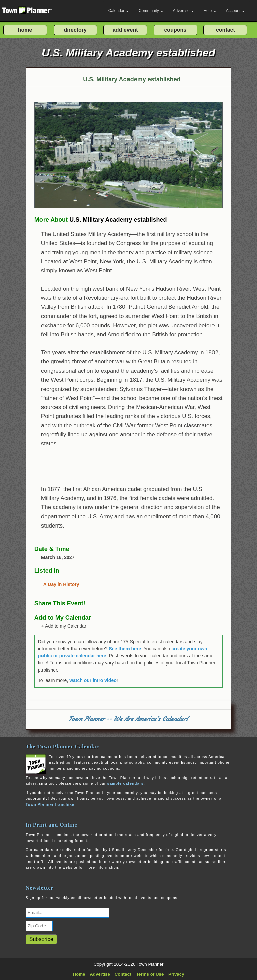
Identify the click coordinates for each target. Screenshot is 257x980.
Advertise (184, 11)
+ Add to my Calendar (64, 626)
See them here (125, 649)
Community (151, 11)
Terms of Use (150, 974)
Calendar (119, 11)
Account (235, 11)
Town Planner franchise (50, 804)
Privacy (176, 974)
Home (79, 974)
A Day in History (61, 584)
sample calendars (125, 783)
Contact (123, 974)
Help (210, 11)
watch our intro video (93, 680)
